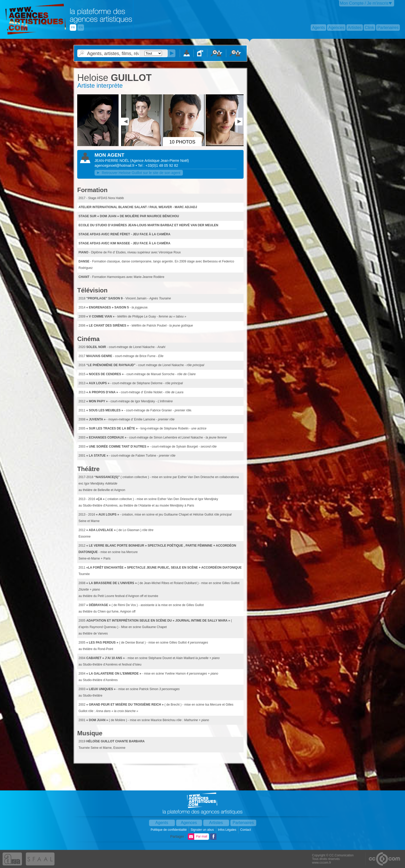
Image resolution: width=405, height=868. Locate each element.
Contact (246, 830)
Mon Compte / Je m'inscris (364, 3)
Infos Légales (227, 830)
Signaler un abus (203, 830)
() (159, 161)
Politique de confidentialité (169, 830)
